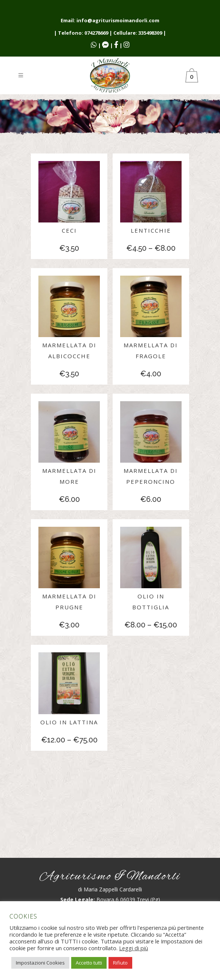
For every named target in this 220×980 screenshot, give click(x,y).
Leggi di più (134, 948)
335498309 (150, 33)
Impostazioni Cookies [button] (40, 963)
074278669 (96, 33)
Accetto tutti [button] (89, 963)
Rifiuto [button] (120, 963)
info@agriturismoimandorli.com (118, 20)
